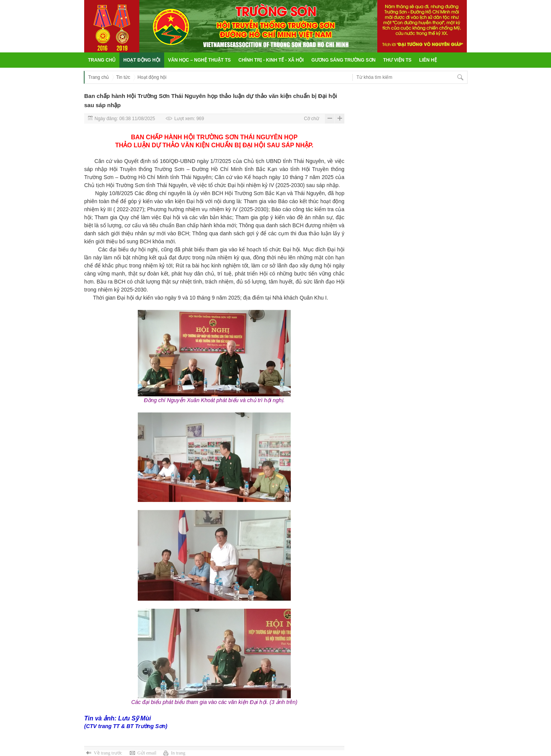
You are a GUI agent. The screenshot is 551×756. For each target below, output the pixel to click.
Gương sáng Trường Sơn (344, 60)
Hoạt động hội (142, 60)
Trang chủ (102, 60)
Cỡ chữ (311, 119)
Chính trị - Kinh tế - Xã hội (271, 60)
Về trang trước (108, 753)
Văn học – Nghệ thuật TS (199, 60)
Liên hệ (428, 60)
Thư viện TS (397, 60)
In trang (178, 753)
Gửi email (147, 753)
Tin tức (123, 77)
